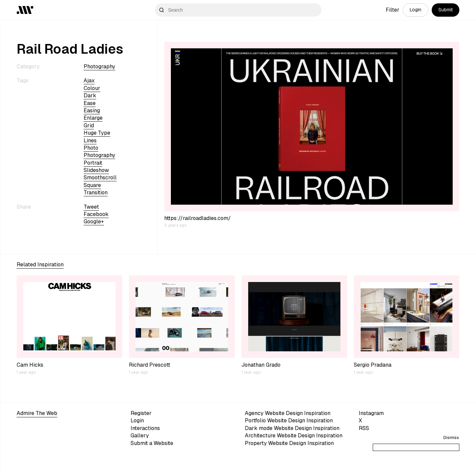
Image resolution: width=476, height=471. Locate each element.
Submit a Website (152, 443)
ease (90, 103)
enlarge (93, 118)
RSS (364, 428)
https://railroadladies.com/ (198, 218)
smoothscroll (100, 177)
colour (92, 88)
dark (90, 95)
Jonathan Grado (261, 365)
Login (416, 10)
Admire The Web (37, 413)
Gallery (140, 435)
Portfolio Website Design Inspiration (289, 420)
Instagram (371, 413)
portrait (93, 163)
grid (89, 125)
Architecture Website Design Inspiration (294, 435)
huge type (97, 133)
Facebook (96, 214)
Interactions (145, 428)
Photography (99, 66)
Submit (446, 10)
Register (141, 413)
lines (90, 140)
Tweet (91, 207)
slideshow (96, 170)
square (92, 185)
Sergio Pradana (373, 365)
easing (92, 110)
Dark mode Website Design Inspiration (292, 428)
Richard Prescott (150, 365)
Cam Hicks (30, 365)
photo (91, 148)
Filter (393, 10)
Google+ (94, 221)
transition (96, 192)
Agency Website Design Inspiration (288, 413)
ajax (89, 80)
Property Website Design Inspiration (289, 443)
